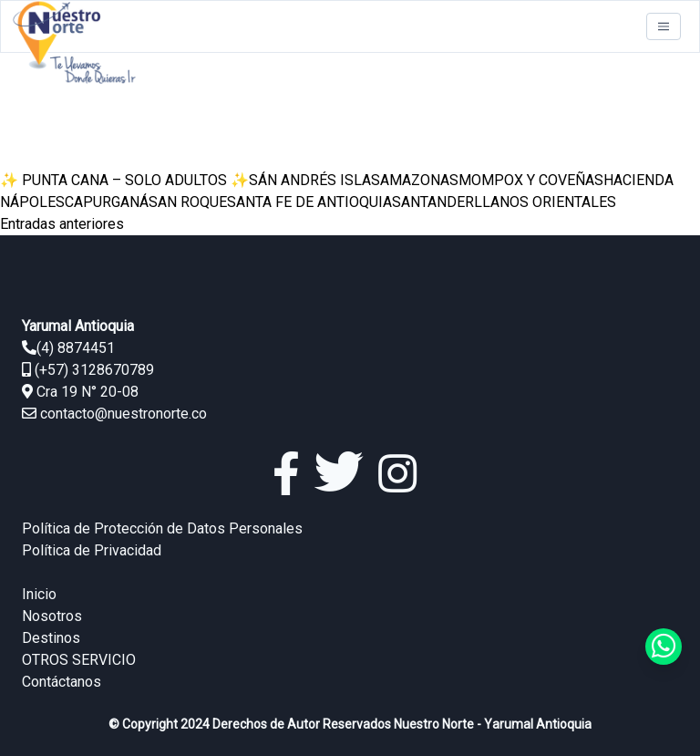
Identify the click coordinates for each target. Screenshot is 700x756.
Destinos (51, 638)
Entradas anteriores (62, 224)
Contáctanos (62, 682)
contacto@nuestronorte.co (124, 414)
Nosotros (52, 616)
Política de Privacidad (92, 550)
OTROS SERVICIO (79, 660)
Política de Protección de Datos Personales (162, 528)
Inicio (39, 594)
